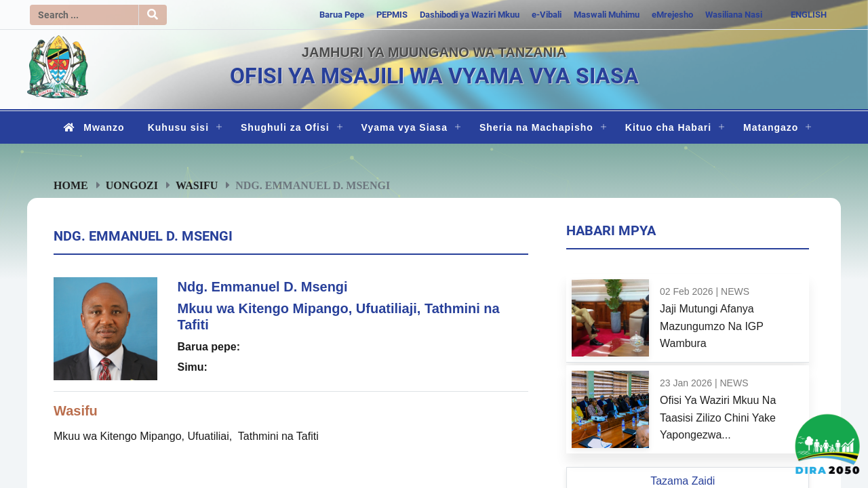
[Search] (84, 15)
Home (71, 185)
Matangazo (771, 127)
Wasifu (197, 185)
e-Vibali (547, 15)
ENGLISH (809, 15)
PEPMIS (392, 15)
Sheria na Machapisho (536, 127)
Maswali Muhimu (607, 15)
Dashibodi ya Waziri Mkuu (470, 15)
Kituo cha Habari (668, 127)
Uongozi (132, 185)
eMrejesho (672, 15)
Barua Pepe (342, 15)
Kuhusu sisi (178, 127)
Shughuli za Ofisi (285, 127)
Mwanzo (92, 127)
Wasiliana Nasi (734, 15)
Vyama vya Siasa (405, 127)
